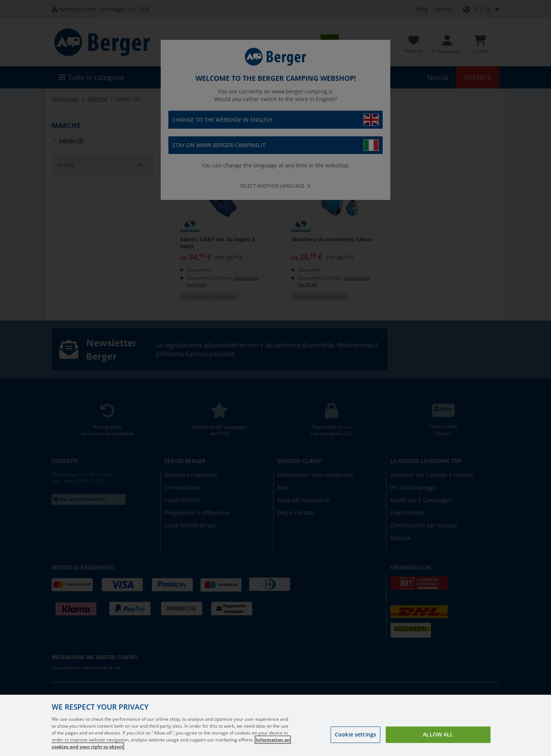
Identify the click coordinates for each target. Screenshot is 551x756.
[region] (275, 725)
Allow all (438, 734)
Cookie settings (355, 734)
